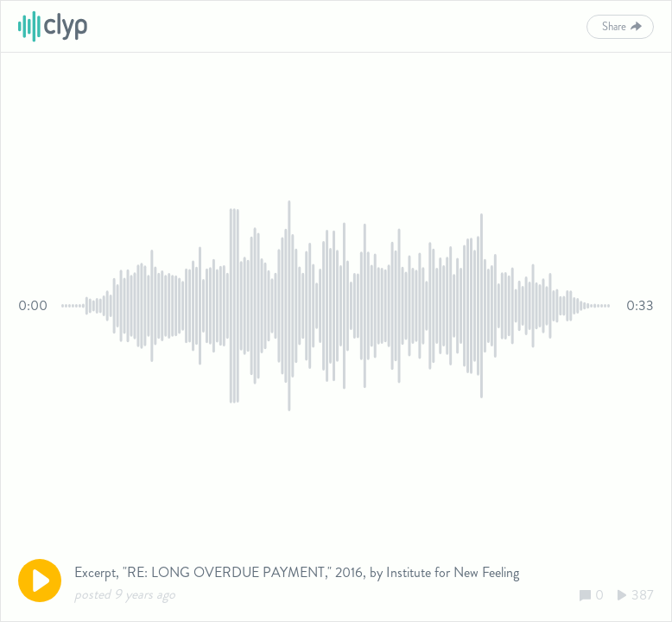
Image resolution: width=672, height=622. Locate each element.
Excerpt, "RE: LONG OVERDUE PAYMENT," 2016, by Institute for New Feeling (297, 572)
